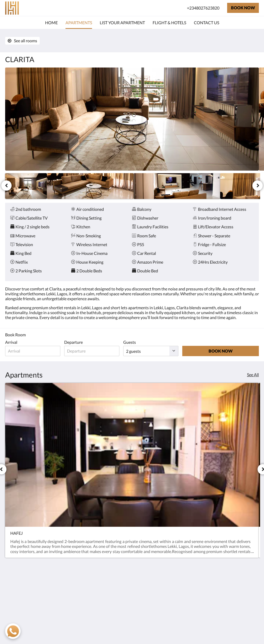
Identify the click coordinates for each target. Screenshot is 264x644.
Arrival (11, 342)
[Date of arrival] (35, 351)
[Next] (258, 186)
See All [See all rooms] (253, 375)
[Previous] (6, 186)
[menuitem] (51, 23)
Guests (140, 342)
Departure (79, 342)
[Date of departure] (100, 351)
